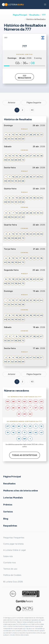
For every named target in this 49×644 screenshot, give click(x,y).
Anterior (12, 103)
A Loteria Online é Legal (14, 550)
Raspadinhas (10, 526)
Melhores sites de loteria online (21, 491)
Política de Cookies (12, 575)
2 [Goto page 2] (22, 110)
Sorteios (8, 512)
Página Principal (20, 15)
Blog (6, 519)
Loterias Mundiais (13, 498)
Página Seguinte (34, 103)
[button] (45, 5)
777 (44, 15)
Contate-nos (10, 563)
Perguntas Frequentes (14, 538)
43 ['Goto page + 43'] (32, 110)
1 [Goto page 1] (17, 110)
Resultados (34, 15)
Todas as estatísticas (25, 455)
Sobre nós (8, 556)
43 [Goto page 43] (32, 382)
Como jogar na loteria (13, 544)
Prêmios (8, 505)
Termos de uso (10, 569)
